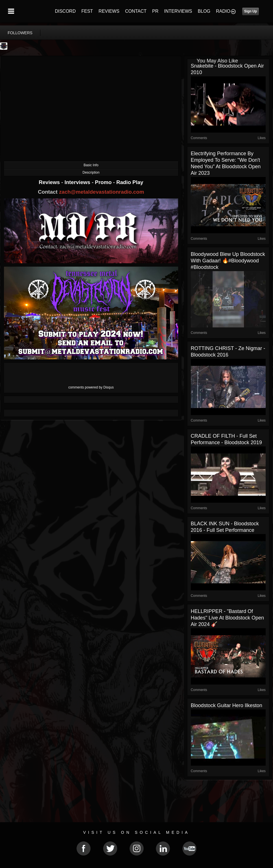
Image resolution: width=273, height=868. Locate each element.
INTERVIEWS (178, 11)
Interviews (78, 182)
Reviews (50, 182)
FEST (87, 11)
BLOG (204, 11)
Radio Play (130, 182)
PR (155, 11)
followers (20, 33)
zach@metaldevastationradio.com (101, 192)
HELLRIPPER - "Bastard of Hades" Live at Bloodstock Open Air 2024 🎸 (228, 618)
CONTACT (136, 11)
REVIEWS (109, 11)
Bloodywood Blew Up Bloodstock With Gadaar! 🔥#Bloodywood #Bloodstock (228, 261)
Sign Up (251, 11)
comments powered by (91, 387)
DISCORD (65, 11)
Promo (104, 182)
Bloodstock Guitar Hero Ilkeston (227, 705)
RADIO (223, 11)
